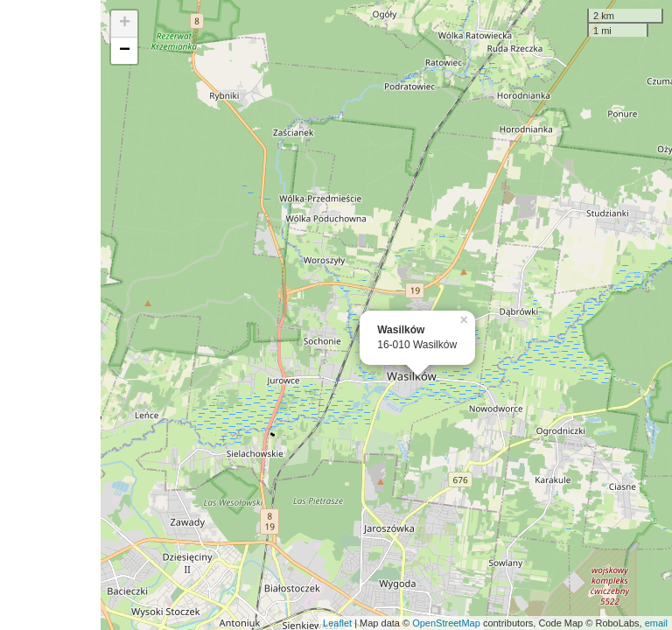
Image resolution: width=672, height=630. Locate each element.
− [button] (125, 51)
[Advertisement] (50, 315)
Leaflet (337, 623)
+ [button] (125, 24)
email (656, 623)
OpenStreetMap (446, 623)
